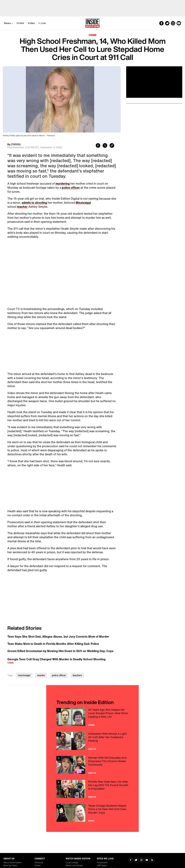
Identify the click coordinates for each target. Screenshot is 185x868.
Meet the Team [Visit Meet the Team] (10, 865)
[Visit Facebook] (131, 860)
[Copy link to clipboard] (112, 146)
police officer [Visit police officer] (59, 675)
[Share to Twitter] (105, 146)
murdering (63, 184)
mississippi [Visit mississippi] (24, 675)
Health (92, 749)
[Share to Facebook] (98, 146)
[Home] (92, 23)
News (7, 23)
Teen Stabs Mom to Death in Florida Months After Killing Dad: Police (53, 644)
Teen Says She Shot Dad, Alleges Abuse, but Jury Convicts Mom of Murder (58, 637)
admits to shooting (34, 203)
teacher (22, 207)
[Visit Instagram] (141, 860)
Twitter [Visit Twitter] (38, 865)
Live (43, 23)
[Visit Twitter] (136, 860)
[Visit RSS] (152, 860)
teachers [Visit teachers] (77, 675)
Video (31, 23)
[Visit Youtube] (147, 860)
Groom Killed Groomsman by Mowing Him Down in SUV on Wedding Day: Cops (60, 651)
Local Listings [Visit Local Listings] (72, 863)
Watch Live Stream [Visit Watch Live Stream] (74, 865)
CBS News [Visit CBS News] (102, 865)
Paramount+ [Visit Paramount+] (102, 863)
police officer (71, 188)
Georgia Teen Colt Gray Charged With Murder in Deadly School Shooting (56, 659)
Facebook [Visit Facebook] (39, 863)
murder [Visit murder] (41, 675)
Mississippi (83, 203)
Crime (20, 23)
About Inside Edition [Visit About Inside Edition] (13, 863)
